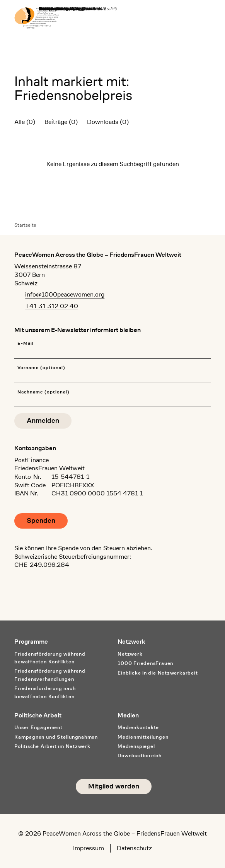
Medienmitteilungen (143, 737)
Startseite (25, 225)
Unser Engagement (38, 727)
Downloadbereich (140, 755)
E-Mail (26, 343)
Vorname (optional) (41, 368)
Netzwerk (130, 654)
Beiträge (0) (61, 122)
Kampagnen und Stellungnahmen (56, 737)
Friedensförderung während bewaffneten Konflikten (50, 658)
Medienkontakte (138, 727)
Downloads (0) (108, 122)
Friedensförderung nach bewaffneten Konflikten (45, 692)
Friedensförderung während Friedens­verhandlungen (50, 675)
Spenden (41, 521)
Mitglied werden (114, 786)
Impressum (89, 848)
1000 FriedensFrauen (145, 663)
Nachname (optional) (43, 392)
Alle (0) (25, 122)
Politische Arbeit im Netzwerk (52, 746)
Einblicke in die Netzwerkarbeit (158, 673)
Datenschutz (134, 848)
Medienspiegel (136, 746)
